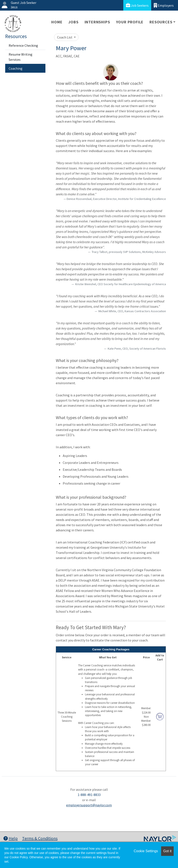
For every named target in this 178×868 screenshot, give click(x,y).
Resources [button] (161, 22)
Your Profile (130, 22)
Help (11, 838)
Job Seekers (137, 5)
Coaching (16, 68)
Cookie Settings (146, 851)
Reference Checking (23, 45)
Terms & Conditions (40, 838)
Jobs (73, 22)
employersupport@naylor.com (89, 805)
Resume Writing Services (21, 57)
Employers (164, 5)
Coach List (65, 37)
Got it (167, 851)
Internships (97, 22)
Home (57, 22)
